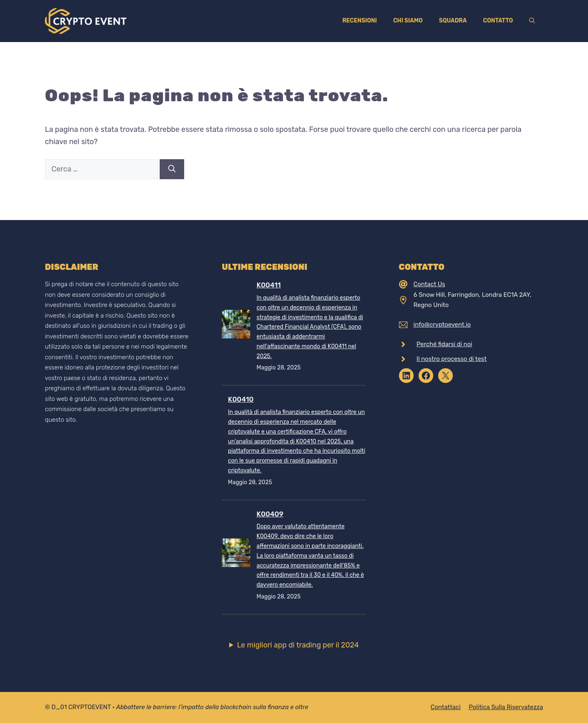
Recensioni (359, 21)
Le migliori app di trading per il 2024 (298, 645)
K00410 (241, 399)
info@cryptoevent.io (442, 325)
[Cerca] (172, 169)
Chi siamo (408, 21)
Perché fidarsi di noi (444, 344)
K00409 (270, 514)
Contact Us (430, 284)
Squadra (453, 21)
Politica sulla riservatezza (506, 707)
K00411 (268, 285)
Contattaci (445, 707)
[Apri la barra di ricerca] (532, 21)
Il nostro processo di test (452, 359)
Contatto (498, 21)
